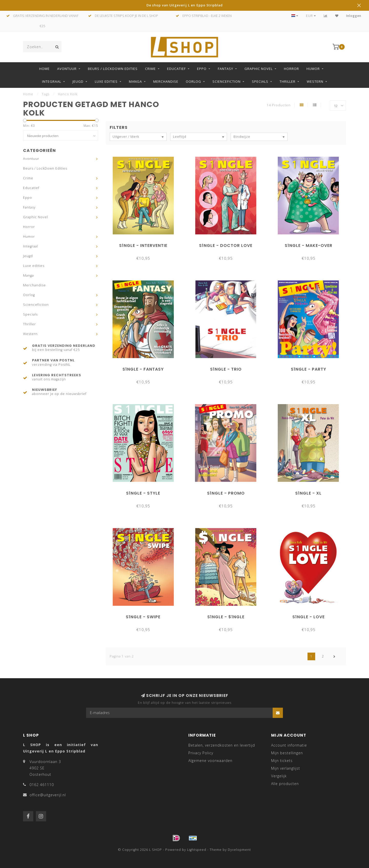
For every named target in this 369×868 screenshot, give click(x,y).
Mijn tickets (282, 761)
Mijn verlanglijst (286, 768)
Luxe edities (106, 81)
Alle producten (285, 784)
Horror (291, 69)
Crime (150, 69)
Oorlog (193, 81)
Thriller (288, 81)
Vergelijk (279, 776)
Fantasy (225, 69)
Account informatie (289, 745)
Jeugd (78, 81)
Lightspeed (197, 850)
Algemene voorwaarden (210, 761)
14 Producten (279, 105)
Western (315, 81)
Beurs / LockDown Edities (113, 69)
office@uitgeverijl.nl (48, 795)
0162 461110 (42, 785)
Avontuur (67, 69)
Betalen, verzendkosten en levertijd (222, 745)
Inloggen (354, 16)
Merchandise (166, 81)
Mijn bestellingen (287, 753)
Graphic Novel (259, 69)
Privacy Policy (201, 753)
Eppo (202, 69)
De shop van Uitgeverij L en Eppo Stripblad (184, 5)
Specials (260, 81)
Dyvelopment (239, 850)
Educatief (176, 69)
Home (44, 69)
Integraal (52, 81)
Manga (135, 81)
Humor (313, 69)
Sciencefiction (227, 81)
